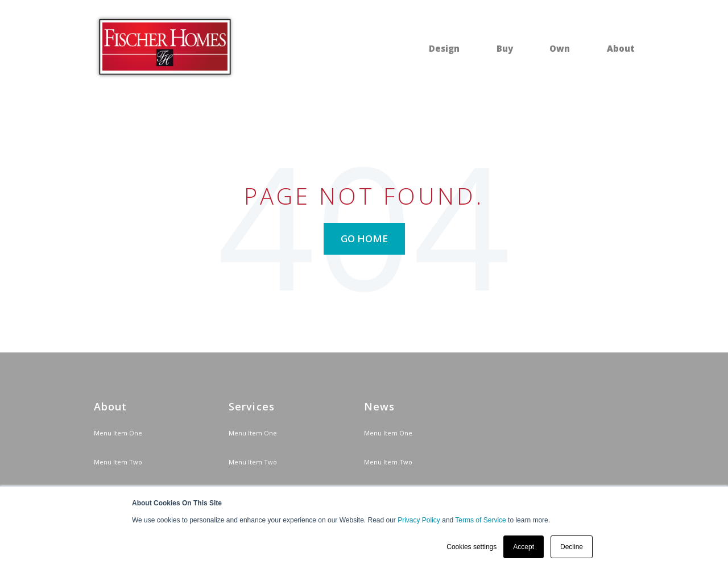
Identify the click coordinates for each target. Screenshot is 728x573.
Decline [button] (572, 547)
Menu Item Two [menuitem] (118, 462)
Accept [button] (524, 547)
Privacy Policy (419, 520)
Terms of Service (480, 520)
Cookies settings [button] (471, 547)
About (621, 48)
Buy (505, 48)
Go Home (364, 238)
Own (560, 48)
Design (444, 48)
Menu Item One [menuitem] (118, 433)
